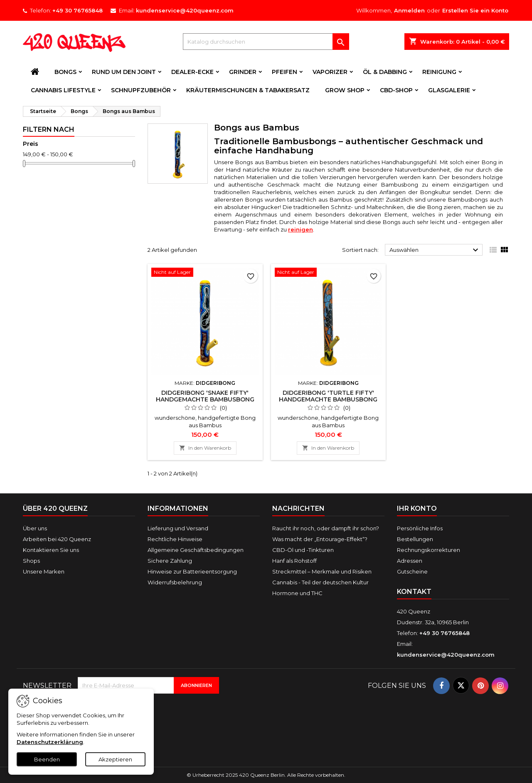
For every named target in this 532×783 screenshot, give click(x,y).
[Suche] (266, 42)
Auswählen (435, 250)
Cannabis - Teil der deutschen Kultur (320, 582)
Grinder (243, 72)
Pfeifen (284, 72)
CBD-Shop (396, 90)
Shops (31, 561)
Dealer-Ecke (192, 72)
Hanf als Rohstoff (294, 561)
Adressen (410, 561)
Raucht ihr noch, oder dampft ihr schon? (326, 528)
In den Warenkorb (205, 448)
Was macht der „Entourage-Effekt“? (320, 539)
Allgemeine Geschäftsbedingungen (196, 550)
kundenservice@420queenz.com (185, 10)
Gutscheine (412, 571)
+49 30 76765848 (78, 10)
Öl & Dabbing (385, 72)
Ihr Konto (417, 508)
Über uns (35, 528)
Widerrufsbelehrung (175, 582)
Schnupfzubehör (141, 90)
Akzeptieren (115, 759)
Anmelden (409, 10)
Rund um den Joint (124, 72)
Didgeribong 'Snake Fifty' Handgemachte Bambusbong (205, 396)
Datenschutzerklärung (50, 742)
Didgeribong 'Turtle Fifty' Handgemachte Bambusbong (328, 396)
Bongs (65, 72)
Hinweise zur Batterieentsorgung (192, 571)
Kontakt (414, 592)
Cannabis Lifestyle (63, 90)
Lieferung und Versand (178, 528)
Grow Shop (345, 90)
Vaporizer (330, 72)
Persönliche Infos (420, 528)
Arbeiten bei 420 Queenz (57, 539)
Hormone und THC (297, 593)
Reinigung (439, 72)
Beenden (47, 759)
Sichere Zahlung (170, 561)
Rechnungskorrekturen (429, 550)
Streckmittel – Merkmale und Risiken (322, 571)
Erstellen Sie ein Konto (475, 10)
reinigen (300, 229)
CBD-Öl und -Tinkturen (303, 550)
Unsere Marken (44, 571)
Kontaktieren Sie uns (51, 550)
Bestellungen (415, 539)
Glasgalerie (449, 90)
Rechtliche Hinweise (175, 539)
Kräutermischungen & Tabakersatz (248, 90)
